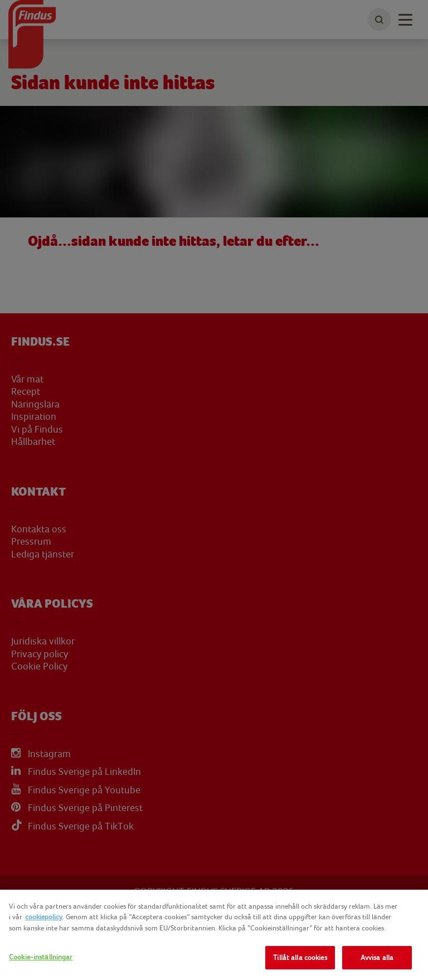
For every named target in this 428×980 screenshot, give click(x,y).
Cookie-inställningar (41, 957)
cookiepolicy (44, 917)
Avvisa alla (377, 957)
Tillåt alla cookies (300, 957)
